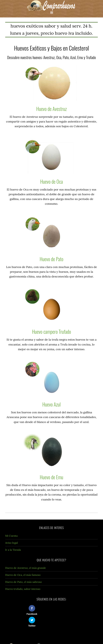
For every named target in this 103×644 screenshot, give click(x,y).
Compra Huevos (51, 5)
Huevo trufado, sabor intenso (23, 589)
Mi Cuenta (11, 536)
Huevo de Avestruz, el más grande (26, 568)
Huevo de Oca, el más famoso (23, 575)
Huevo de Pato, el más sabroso (24, 582)
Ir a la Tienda (13, 550)
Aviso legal (12, 543)
